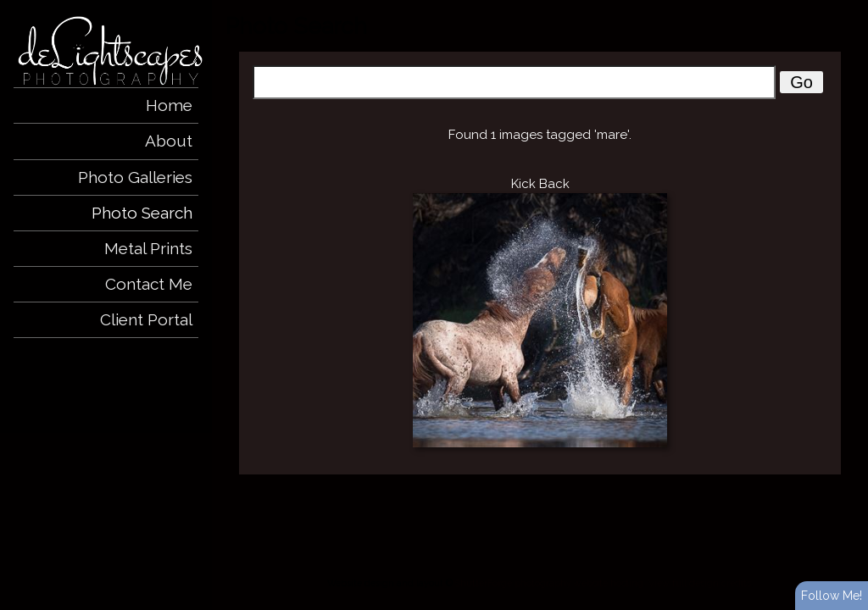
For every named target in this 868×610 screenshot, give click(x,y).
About (169, 141)
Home (169, 105)
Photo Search (142, 213)
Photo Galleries (135, 177)
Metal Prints (148, 248)
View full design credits (700, 583)
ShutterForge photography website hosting (549, 583)
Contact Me (149, 284)
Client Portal (146, 319)
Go (801, 82)
